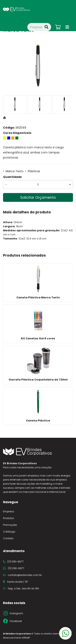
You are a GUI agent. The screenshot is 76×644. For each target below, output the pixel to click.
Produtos (9, 518)
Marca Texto (15, 171)
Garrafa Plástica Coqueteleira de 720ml (38, 380)
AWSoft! (26, 638)
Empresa (9, 511)
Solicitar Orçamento (38, 197)
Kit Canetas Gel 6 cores (38, 338)
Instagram (16, 613)
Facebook (16, 621)
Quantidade (12, 177)
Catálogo (9, 532)
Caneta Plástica (38, 421)
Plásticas (34, 171)
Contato (8, 538)
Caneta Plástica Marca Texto (38, 297)
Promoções (10, 525)
